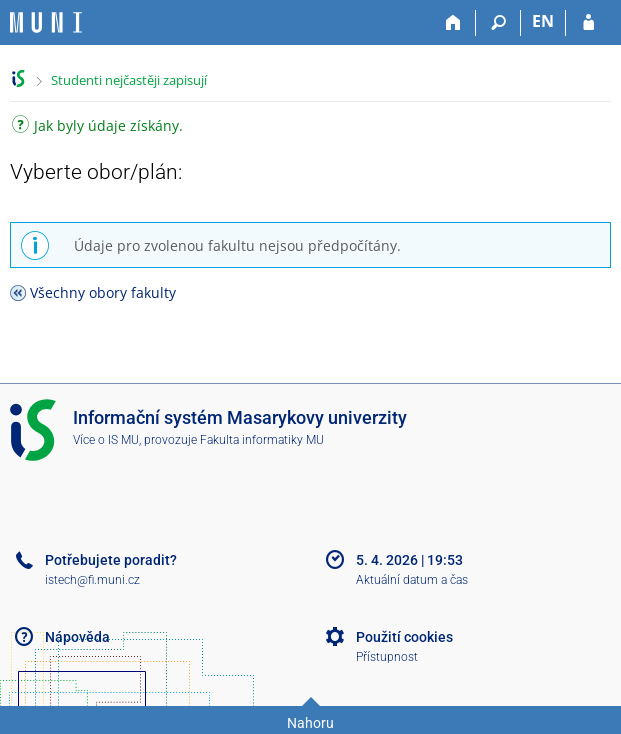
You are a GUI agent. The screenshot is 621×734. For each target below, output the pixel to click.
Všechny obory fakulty (103, 292)
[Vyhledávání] (498, 23)
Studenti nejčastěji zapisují (129, 80)
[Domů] (453, 23)
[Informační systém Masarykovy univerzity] (46, 22)
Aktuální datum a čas (412, 580)
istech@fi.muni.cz (92, 580)
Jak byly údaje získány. (97, 127)
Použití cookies (404, 637)
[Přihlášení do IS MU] (588, 23)
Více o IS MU (106, 440)
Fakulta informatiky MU (262, 440)
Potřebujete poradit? (111, 560)
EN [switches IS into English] (543, 21)
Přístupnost (387, 657)
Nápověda (77, 637)
